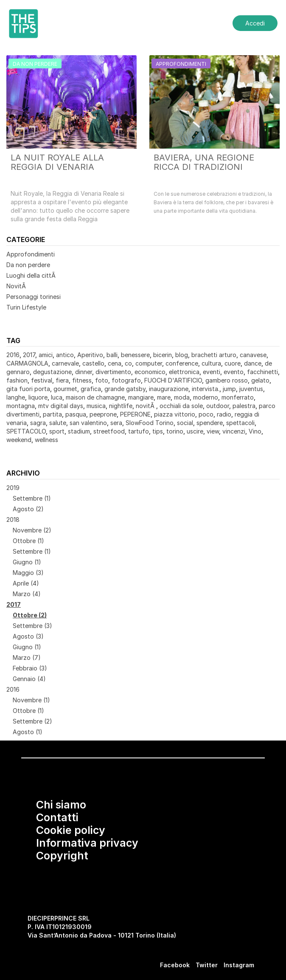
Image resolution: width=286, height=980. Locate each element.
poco (206, 414)
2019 (13, 488)
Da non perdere (28, 265)
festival (42, 380)
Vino (255, 431)
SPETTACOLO (26, 431)
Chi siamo (61, 805)
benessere (135, 355)
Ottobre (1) (28, 541)
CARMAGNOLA (27, 363)
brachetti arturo (214, 355)
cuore (233, 363)
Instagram (239, 965)
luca (57, 397)
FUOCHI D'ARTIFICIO (173, 380)
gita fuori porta (28, 389)
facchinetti (262, 372)
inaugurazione (169, 389)
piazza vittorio (175, 414)
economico (150, 372)
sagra (38, 423)
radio (224, 414)
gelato (260, 380)
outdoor (218, 406)
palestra (244, 406)
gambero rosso (227, 380)
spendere (210, 423)
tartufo (139, 431)
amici (46, 355)
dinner (84, 372)
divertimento (113, 372)
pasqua (76, 414)
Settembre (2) (32, 721)
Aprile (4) (26, 583)
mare (164, 397)
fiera (62, 380)
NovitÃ (17, 286)
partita (52, 414)
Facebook (175, 965)
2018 (13, 520)
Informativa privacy (87, 843)
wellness (46, 440)
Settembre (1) (32, 498)
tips (158, 431)
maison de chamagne (95, 397)
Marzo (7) (27, 658)
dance (253, 363)
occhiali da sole (181, 406)
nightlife (121, 406)
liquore (38, 397)
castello (93, 363)
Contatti (57, 817)
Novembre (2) (32, 530)
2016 (13, 355)
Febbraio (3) (30, 668)
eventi (212, 372)
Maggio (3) (28, 573)
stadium (79, 431)
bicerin (163, 355)
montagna (21, 406)
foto (102, 380)
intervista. (206, 389)
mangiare (141, 397)
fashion (17, 380)
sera (116, 423)
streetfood (109, 431)
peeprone (103, 414)
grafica (91, 389)
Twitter (207, 965)
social (185, 423)
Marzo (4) (27, 594)
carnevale (65, 363)
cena (115, 363)
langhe (16, 397)
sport (57, 431)
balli (112, 355)
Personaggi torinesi (34, 297)
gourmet (65, 389)
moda (182, 397)
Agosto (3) (28, 636)
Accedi (255, 23)
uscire (195, 431)
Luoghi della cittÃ (32, 275)
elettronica (184, 372)
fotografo (126, 380)
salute (58, 423)
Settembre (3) (32, 626)
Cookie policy (71, 830)
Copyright (62, 856)
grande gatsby (125, 389)
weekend (19, 440)
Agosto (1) (28, 732)
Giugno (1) (27, 562)
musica (96, 406)
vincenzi (234, 431)
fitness (82, 380)
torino (175, 431)
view (213, 431)
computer (149, 363)
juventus (251, 389)
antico (65, 355)
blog (182, 355)
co (128, 363)
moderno (206, 397)
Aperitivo (90, 355)
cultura (211, 363)
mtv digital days (61, 406)
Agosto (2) (28, 509)
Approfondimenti (31, 254)
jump (229, 389)
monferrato (238, 397)
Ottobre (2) (30, 615)
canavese (253, 355)
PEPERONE (135, 414)
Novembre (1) (31, 700)
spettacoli (240, 423)
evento (234, 372)
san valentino (88, 423)
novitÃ (146, 406)
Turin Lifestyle (26, 307)
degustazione (52, 372)
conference (182, 363)
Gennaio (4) (29, 679)
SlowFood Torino (150, 423)
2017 (29, 355)
